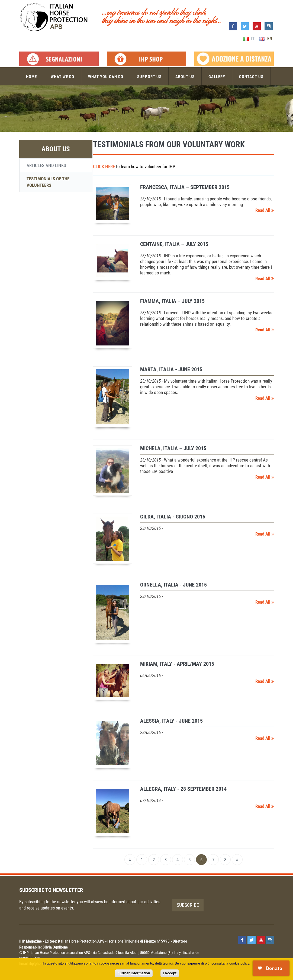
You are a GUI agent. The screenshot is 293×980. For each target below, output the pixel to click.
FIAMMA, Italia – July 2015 (172, 301)
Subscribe (188, 905)
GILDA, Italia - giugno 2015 (173, 517)
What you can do (106, 77)
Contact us (251, 77)
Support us (149, 77)
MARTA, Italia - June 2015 (171, 369)
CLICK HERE (104, 166)
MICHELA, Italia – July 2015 (173, 448)
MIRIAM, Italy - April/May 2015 (177, 664)
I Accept (170, 973)
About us (185, 77)
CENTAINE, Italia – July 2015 (174, 244)
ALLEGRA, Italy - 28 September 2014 (183, 789)
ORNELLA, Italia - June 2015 (173, 585)
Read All (265, 210)
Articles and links (46, 165)
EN (266, 39)
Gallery (217, 77)
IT (249, 39)
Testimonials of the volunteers (48, 182)
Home (31, 77)
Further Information (134, 973)
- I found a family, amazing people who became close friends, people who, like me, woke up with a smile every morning (206, 202)
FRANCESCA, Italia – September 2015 (185, 187)
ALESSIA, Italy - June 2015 (171, 721)
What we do (62, 77)
